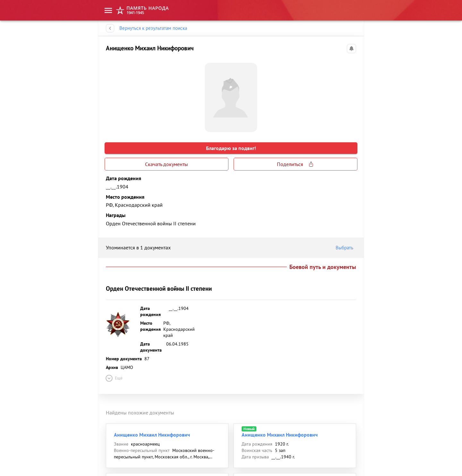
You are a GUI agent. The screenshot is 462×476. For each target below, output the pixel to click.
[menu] (108, 10)
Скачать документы (167, 164)
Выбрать (346, 248)
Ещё (114, 378)
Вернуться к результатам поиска (153, 28)
